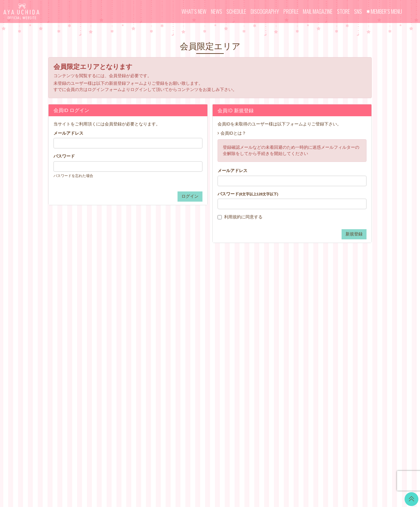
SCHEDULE (236, 11)
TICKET (193, 344)
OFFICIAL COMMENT (206, 320)
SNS (358, 11)
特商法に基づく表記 (259, 336)
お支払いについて (257, 311)
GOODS (193, 353)
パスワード (64, 156)
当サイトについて (257, 303)
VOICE (192, 336)
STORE (343, 11)
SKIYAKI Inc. (258, 471)
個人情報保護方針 (257, 344)
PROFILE (291, 11)
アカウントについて (259, 320)
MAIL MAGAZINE (318, 11)
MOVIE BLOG (199, 328)
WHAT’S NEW (194, 11)
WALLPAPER (198, 303)
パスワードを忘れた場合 (73, 176)
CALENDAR (197, 311)
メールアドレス (68, 133)
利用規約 (233, 217)
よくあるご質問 (254, 369)
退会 (244, 377)
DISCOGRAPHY (265, 11)
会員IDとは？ (233, 133)
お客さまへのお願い (259, 353)
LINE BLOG (333, 307)
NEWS (217, 11)
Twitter (328, 299)
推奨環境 (248, 361)
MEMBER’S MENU (386, 11)
